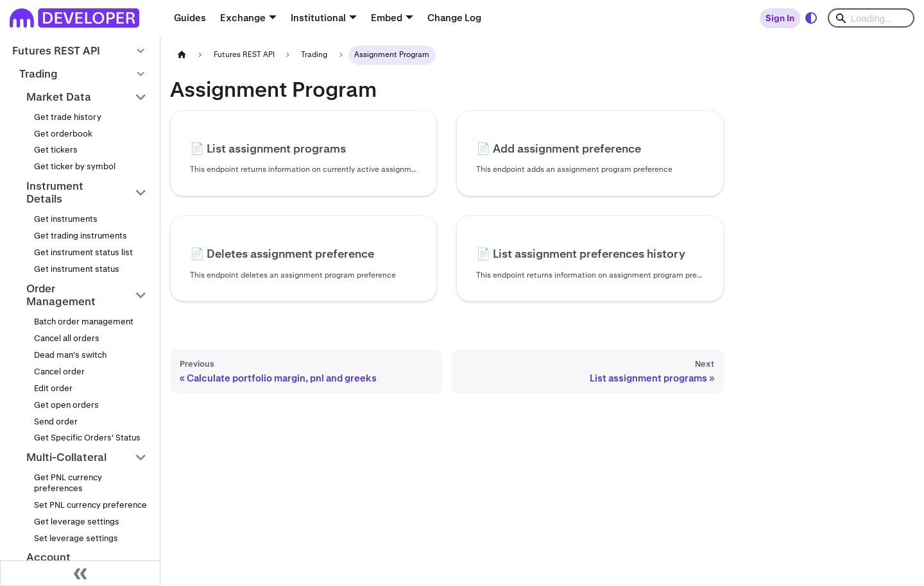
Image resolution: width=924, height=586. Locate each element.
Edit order (53, 388)
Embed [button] (387, 18)
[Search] (871, 18)
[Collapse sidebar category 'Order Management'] (141, 295)
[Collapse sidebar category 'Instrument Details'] (141, 193)
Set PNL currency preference (90, 505)
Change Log (454, 18)
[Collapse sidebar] (80, 573)
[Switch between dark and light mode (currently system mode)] (811, 18)
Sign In (780, 18)
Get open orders (66, 405)
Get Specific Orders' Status (87, 438)
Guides (190, 18)
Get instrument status (77, 269)
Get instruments (66, 219)
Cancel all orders (67, 338)
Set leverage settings (76, 538)
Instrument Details (55, 193)
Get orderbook (63, 134)
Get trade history (68, 117)
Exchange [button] (243, 18)
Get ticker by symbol (75, 166)
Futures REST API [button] (56, 51)
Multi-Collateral (66, 457)
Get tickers (56, 150)
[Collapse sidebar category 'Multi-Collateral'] (141, 457)
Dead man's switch (70, 355)
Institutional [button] (318, 18)
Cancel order (59, 372)
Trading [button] (38, 74)
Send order (56, 422)
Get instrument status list (83, 252)
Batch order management (84, 322)
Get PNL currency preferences (68, 483)
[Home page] (182, 55)
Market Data (59, 97)
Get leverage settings (77, 522)
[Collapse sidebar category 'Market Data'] (141, 97)
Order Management (61, 295)
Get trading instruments (81, 236)
